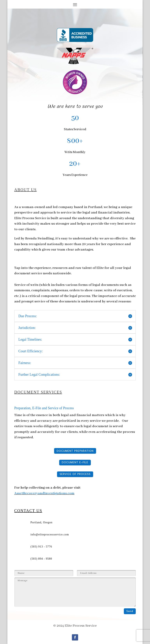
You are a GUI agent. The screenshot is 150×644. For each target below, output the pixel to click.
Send (130, 611)
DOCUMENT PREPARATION (75, 451)
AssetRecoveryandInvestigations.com (44, 493)
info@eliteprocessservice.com (50, 535)
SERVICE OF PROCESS (75, 474)
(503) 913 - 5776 (41, 547)
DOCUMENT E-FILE (75, 462)
